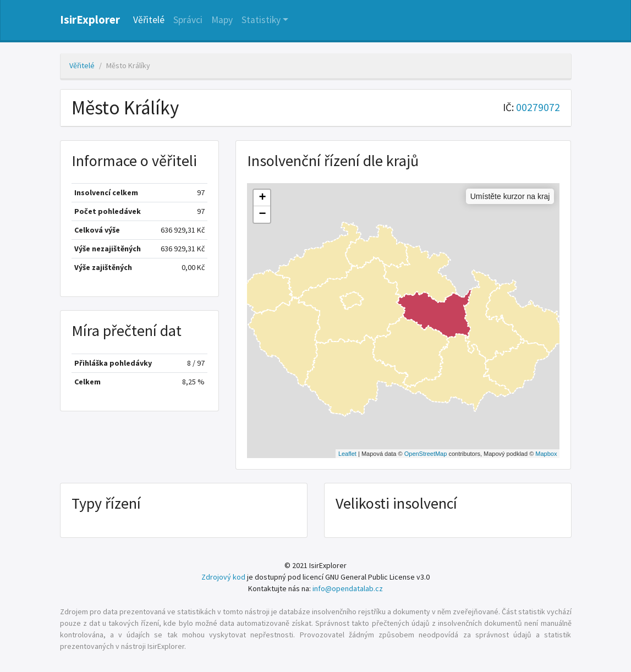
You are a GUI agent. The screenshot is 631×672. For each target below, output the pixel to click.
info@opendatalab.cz (348, 588)
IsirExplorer (90, 20)
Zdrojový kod (223, 577)
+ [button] (262, 198)
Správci (188, 20)
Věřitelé (149, 20)
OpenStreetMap (426, 454)
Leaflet (347, 454)
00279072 (538, 107)
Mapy (222, 20)
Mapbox (546, 454)
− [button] (262, 214)
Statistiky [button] (261, 20)
